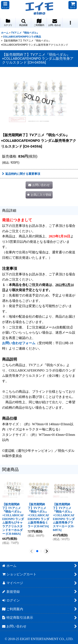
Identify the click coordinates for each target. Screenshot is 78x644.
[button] (5, 5)
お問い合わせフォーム (19, 343)
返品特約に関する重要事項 (21, 174)
